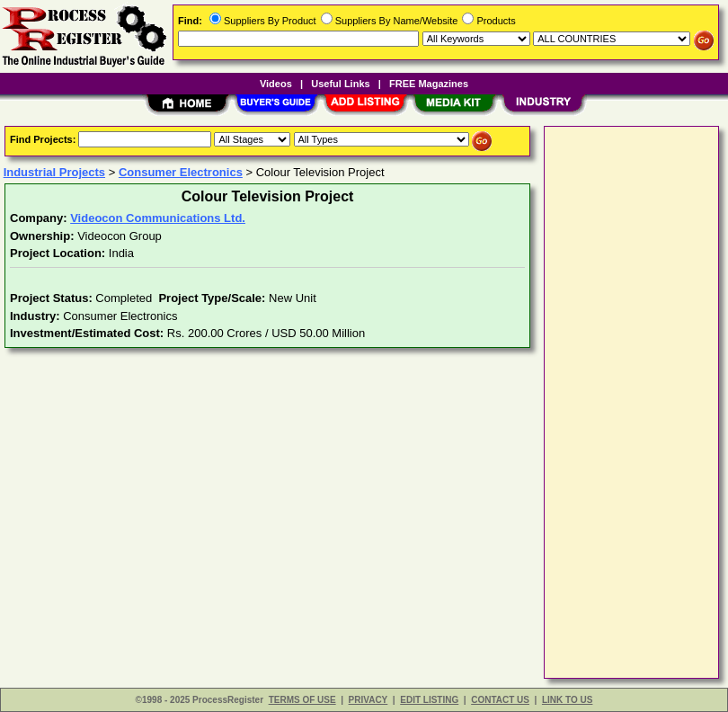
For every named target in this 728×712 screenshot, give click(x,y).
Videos (276, 84)
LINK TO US (567, 700)
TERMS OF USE (302, 700)
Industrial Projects (54, 172)
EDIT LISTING (429, 700)
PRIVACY (368, 700)
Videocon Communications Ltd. (158, 218)
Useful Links (340, 84)
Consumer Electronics (181, 172)
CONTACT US (500, 700)
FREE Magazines (429, 84)
